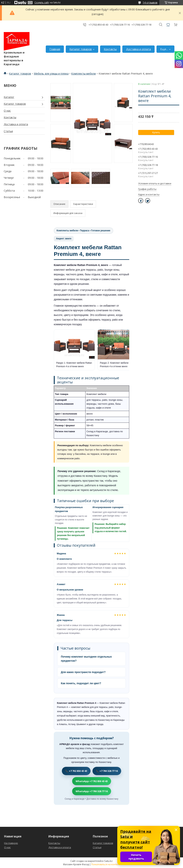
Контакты (110, 49)
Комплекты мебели (83, 74)
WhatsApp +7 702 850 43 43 (92, 781)
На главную (11, 843)
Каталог (9, 97)
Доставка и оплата (138, 49)
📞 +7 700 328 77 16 (107, 771)
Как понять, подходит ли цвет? (81, 683)
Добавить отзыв (168, 25)
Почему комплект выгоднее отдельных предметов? (86, 659)
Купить (156, 132)
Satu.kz (108, 861)
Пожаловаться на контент (106, 864)
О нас (7, 111)
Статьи (8, 131)
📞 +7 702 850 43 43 (76, 771)
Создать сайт (42, 3)
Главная (55, 49)
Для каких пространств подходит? (83, 672)
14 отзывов (150, 3)
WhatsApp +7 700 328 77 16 (92, 791)
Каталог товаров (81, 49)
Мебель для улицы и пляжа (51, 74)
